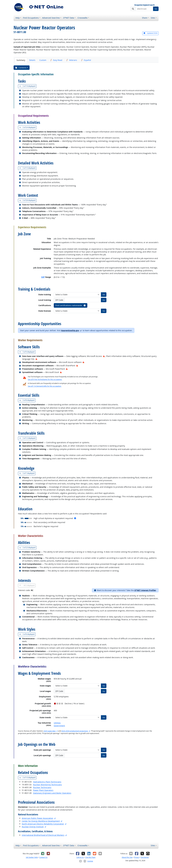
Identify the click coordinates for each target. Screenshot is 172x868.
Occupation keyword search (144, 5)
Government (59, 726)
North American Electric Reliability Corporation (43, 824)
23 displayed (28, 548)
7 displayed (27, 473)
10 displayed (28, 777)
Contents (21, 68)
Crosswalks (83, 18)
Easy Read (56, 60)
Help (18, 18)
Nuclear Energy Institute (33, 827)
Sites (153, 18)
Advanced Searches (51, 18)
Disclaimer (145, 857)
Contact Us (43, 857)
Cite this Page (90, 857)
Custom (43, 60)
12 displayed (28, 438)
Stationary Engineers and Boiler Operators (52, 793)
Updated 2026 (150, 33)
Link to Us (80, 857)
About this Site (127, 857)
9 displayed (27, 352)
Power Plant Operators (43, 790)
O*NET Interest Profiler (145, 590)
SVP (43, 277)
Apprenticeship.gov (70, 330)
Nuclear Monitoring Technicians (47, 785)
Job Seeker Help (32, 857)
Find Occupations (31, 18)
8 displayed (27, 400)
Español (86, 60)
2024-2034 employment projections (75, 731)
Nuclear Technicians (42, 787)
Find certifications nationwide (71, 305)
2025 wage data (50, 731)
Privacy (137, 857)
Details (32, 60)
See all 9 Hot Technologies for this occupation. (45, 379)
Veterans (72, 60)
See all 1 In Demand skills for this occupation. (45, 386)
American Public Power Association (37, 818)
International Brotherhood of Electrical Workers (43, 835)
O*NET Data (69, 18)
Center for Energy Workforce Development (41, 821)
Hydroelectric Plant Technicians (47, 782)
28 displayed (28, 200)
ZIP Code (59, 300)
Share (145, 18)
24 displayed (28, 127)
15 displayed (28, 168)
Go (156, 9)
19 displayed (28, 86)
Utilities (57, 723)
